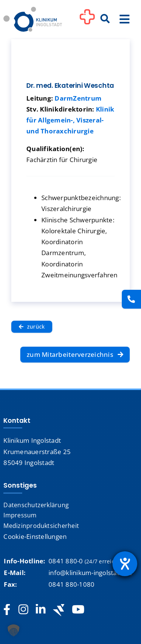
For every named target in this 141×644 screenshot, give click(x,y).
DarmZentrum (78, 98)
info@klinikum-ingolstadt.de (90, 573)
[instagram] (23, 610)
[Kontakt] (131, 299)
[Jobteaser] (59, 610)
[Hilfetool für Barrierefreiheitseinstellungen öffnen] (125, 564)
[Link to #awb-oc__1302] (87, 20)
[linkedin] (41, 610)
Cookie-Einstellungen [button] (35, 536)
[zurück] (32, 327)
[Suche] (105, 19)
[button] (14, 630)
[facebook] (7, 610)
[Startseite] (33, 10)
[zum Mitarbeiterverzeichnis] (75, 355)
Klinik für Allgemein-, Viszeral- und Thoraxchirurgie (70, 120)
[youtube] (78, 610)
